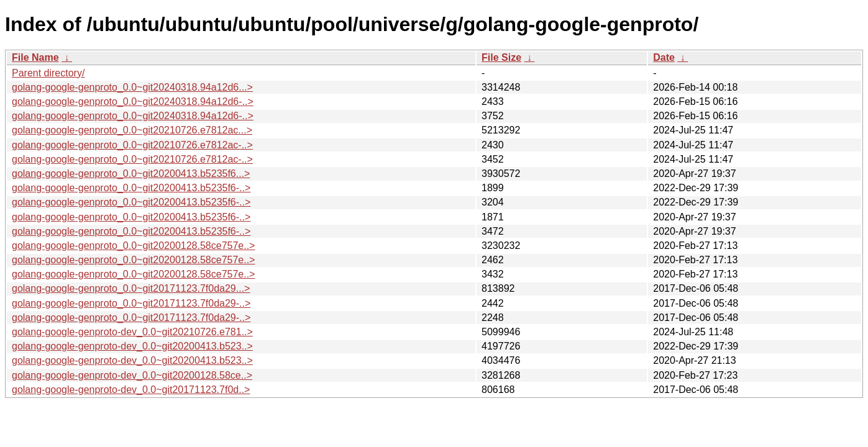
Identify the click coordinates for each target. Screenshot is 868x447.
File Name (35, 57)
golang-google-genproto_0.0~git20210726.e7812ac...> (132, 130)
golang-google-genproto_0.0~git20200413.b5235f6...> (131, 174)
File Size (501, 57)
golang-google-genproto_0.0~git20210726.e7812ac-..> (132, 145)
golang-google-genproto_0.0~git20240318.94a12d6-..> (133, 102)
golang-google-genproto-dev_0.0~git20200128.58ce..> (132, 375)
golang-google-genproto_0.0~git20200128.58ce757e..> (133, 246)
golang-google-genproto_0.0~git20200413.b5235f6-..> (131, 188)
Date (664, 57)
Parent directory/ (48, 73)
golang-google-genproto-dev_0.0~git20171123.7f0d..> (131, 390)
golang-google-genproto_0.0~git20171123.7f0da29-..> (131, 303)
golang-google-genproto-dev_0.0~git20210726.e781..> (132, 332)
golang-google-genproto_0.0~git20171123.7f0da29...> (131, 288)
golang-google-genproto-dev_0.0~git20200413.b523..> (132, 346)
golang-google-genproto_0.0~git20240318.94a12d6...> (132, 87)
